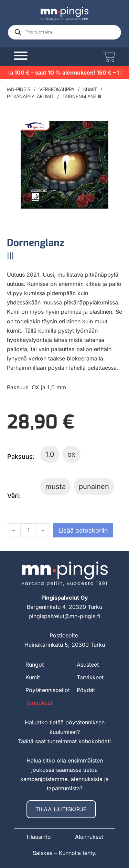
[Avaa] (21, 56)
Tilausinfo (38, 837)
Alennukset (89, 837)
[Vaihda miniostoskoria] (108, 57)
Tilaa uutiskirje (61, 809)
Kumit (90, 90)
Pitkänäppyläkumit (30, 97)
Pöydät (86, 690)
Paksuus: (21, 457)
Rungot (35, 665)
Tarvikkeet (90, 677)
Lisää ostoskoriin (83, 530)
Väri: (14, 496)
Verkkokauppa (57, 90)
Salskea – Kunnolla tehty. (65, 853)
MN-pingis (19, 90)
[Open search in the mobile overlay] (64, 32)
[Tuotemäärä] (28, 530)
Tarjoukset (39, 703)
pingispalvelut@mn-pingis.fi (64, 616)
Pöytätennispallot (48, 690)
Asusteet (88, 665)
